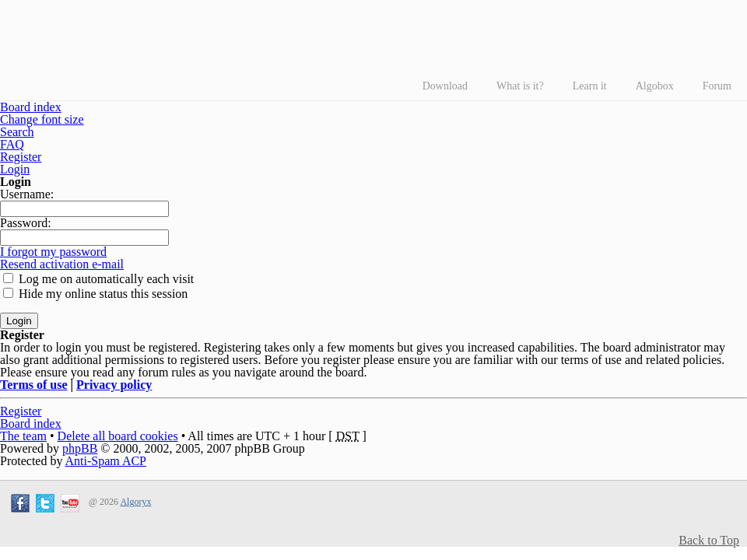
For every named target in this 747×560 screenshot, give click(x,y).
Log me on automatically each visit (98, 279)
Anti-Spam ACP (106, 461)
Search (17, 132)
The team (23, 436)
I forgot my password (53, 252)
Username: (27, 194)
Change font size (42, 119)
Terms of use (34, 385)
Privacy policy (114, 385)
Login (15, 169)
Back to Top (709, 541)
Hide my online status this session (95, 294)
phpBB (80, 448)
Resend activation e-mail (62, 264)
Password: (26, 223)
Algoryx (135, 502)
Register (21, 157)
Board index (31, 107)
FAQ (12, 144)
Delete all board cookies (118, 436)
